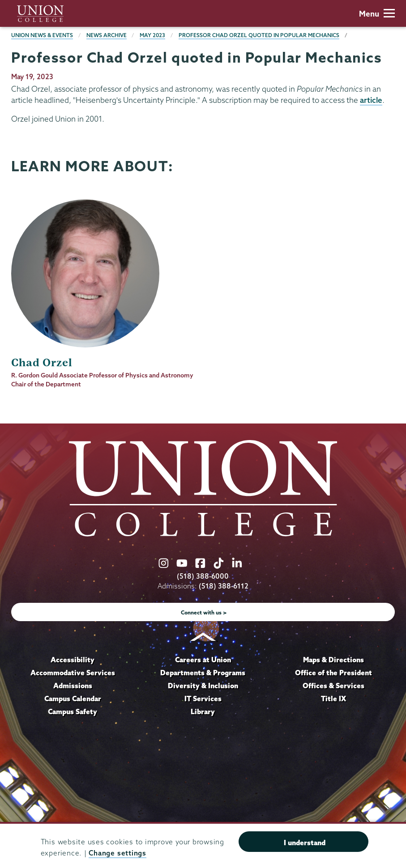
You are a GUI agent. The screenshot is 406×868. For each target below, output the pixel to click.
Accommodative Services (73, 673)
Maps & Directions (333, 660)
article (371, 100)
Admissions (73, 686)
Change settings (117, 853)
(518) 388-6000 (203, 576)
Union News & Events (42, 35)
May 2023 (152, 35)
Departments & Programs (203, 673)
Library (203, 711)
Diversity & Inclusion (203, 686)
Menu (377, 14)
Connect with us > (204, 612)
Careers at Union (203, 660)
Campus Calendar (73, 699)
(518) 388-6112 (224, 586)
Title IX (333, 699)
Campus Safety (73, 711)
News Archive (107, 35)
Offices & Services (333, 686)
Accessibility (73, 660)
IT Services (203, 699)
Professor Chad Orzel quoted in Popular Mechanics (259, 35)
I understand (305, 843)
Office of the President (333, 673)
